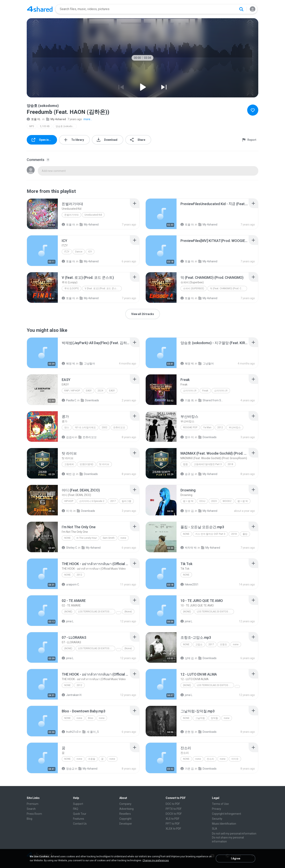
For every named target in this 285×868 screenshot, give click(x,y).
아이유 (235, 759)
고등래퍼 (69, 464)
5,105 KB (45, 126)
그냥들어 (87, 364)
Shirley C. (70, 548)
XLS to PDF (172, 819)
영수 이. (187, 437)
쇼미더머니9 (190, 391)
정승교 (68, 769)
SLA (215, 829)
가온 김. (187, 769)
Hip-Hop (69, 501)
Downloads (90, 400)
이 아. (67, 511)
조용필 (92, 759)
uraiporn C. (71, 584)
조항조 (223, 644)
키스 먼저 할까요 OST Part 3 (210, 534)
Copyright (125, 819)
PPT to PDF (173, 824)
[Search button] (241, 9)
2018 (230, 464)
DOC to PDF (173, 804)
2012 (220, 427)
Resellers (125, 814)
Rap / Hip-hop (72, 391)
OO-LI (202, 501)
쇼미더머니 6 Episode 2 (92, 501)
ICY (90, 252)
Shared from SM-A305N (211, 400)
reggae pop (190, 427)
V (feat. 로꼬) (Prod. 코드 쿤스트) (102, 288)
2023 (214, 501)
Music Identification (224, 824)
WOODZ (227, 501)
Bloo (91, 718)
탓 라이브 (104, 464)
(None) (68, 612)
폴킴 (245, 534)
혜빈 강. (69, 474)
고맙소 (199, 644)
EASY (89, 391)
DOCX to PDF (174, 814)
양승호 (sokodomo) (66, 126)
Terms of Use (220, 804)
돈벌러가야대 (71, 215)
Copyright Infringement (227, 814)
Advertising (126, 809)
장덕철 (214, 718)
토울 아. (34, 119)
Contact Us (80, 824)
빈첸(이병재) (86, 464)
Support (78, 804)
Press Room (34, 814)
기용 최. (187, 400)
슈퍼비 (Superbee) (194, 288)
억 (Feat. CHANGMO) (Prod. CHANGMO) (228, 288)
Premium (33, 804)
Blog (29, 819)
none (67, 538)
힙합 (185, 464)
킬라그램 (126, 501)
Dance (79, 252)
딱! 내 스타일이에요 (85, 427)
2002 (104, 427)
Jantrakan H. (72, 695)
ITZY (67, 252)
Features (79, 819)
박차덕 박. (189, 548)
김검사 (68, 437)
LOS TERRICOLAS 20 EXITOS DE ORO (97, 612)
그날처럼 (200, 718)
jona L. (68, 621)
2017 (113, 501)
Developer (126, 824)
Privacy (217, 809)
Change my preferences (156, 860)
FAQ (76, 809)
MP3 (32, 126)
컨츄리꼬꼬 (119, 427)
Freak (205, 391)
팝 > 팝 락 (188, 501)
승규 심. (187, 474)
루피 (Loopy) (72, 288)
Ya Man (207, 427)
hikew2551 (190, 584)
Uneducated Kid (93, 215)
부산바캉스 (235, 427)
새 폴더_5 (91, 732)
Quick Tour (80, 814)
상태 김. (187, 658)
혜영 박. (69, 364)
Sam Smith (109, 538)
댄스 (67, 427)
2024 (100, 391)
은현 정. (187, 732)
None (67, 575)
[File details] (42, 214)
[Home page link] (40, 9)
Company (125, 804)
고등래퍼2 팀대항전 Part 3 (208, 464)
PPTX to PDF (174, 809)
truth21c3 (70, 732)
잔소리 (210, 759)
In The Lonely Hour (87, 538)
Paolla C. (69, 400)
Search (31, 809)
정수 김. (187, 511)
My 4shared (56, 119)
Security (217, 819)
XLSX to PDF (173, 829)
